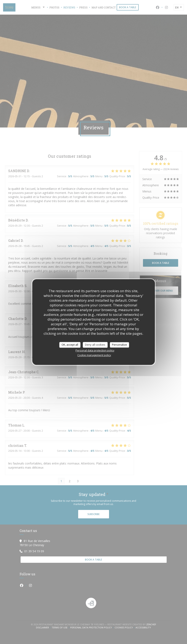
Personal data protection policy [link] (95, 350)
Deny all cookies (95, 345)
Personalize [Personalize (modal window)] (119, 345)
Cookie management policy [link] (94, 355)
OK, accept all (70, 345)
